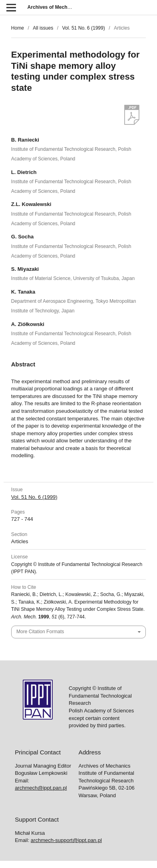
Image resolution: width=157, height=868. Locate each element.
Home (18, 28)
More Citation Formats (40, 632)
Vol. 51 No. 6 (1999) (83, 28)
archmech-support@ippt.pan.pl (66, 840)
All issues (43, 28)
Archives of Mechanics (54, 7)
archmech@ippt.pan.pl (41, 788)
